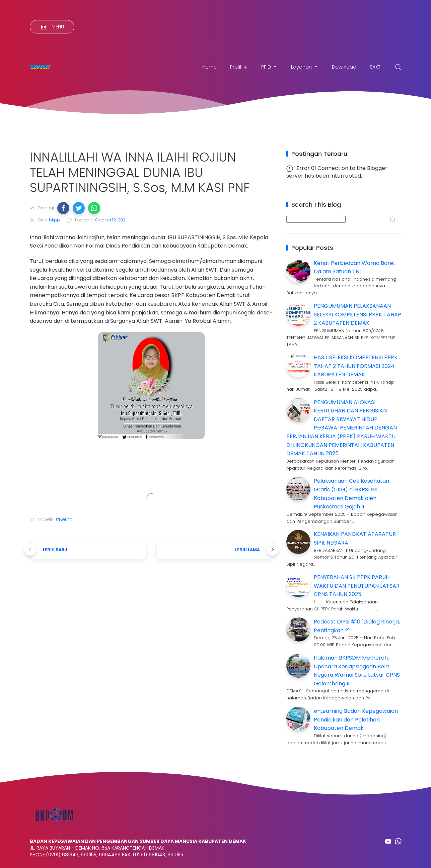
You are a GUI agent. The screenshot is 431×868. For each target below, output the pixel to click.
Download (344, 67)
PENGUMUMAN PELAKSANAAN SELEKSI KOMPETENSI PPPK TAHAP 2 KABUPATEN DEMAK (357, 314)
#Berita (64, 519)
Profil (239, 67)
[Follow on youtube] (388, 841)
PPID (269, 67)
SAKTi (376, 67)
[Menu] (52, 27)
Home (209, 67)
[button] (63, 208)
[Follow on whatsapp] (398, 841)
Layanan (305, 67)
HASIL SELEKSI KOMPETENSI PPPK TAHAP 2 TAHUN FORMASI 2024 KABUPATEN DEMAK (356, 366)
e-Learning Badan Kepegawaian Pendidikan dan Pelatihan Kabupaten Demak (356, 719)
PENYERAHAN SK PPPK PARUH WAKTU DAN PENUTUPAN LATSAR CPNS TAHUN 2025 (357, 586)
